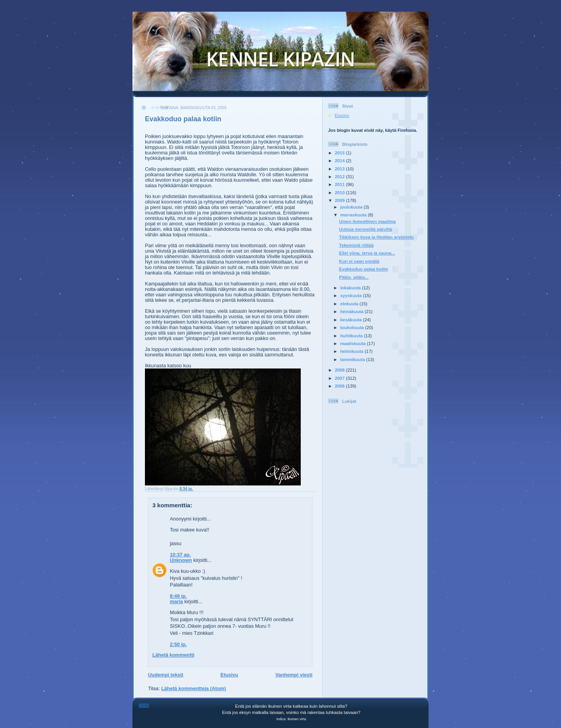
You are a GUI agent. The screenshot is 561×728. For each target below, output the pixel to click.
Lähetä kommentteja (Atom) (194, 689)
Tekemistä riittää (356, 245)
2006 (340, 386)
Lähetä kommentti (173, 655)
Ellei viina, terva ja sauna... (367, 253)
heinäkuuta (352, 312)
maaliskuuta (354, 344)
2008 (340, 370)
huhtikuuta (352, 336)
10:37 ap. (180, 555)
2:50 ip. (178, 645)
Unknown (181, 560)
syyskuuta (352, 296)
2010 (340, 193)
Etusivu (229, 675)
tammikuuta (353, 360)
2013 (340, 169)
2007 (340, 378)
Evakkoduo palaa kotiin (183, 119)
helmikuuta (352, 351)
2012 (340, 177)
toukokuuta (353, 328)
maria (176, 602)
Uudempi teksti (166, 675)
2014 (340, 161)
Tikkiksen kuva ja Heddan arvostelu (376, 237)
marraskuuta (354, 215)
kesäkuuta (352, 320)
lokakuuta (351, 288)
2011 (340, 184)
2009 (340, 200)
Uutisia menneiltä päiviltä (365, 229)
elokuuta (350, 304)
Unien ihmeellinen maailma (367, 221)
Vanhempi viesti (294, 675)
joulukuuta (352, 207)
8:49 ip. (178, 596)
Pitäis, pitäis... (354, 277)
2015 (340, 153)
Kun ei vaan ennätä (359, 261)
